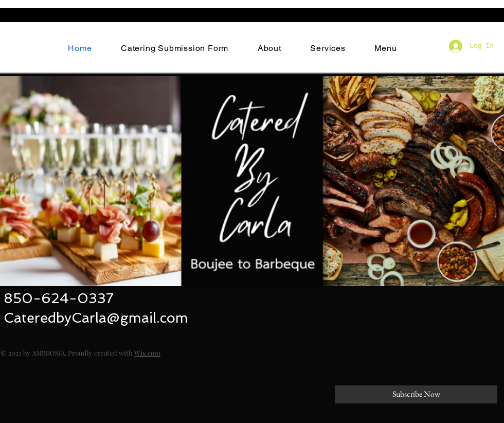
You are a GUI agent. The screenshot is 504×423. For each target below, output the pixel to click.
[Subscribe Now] (416, 394)
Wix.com (147, 353)
